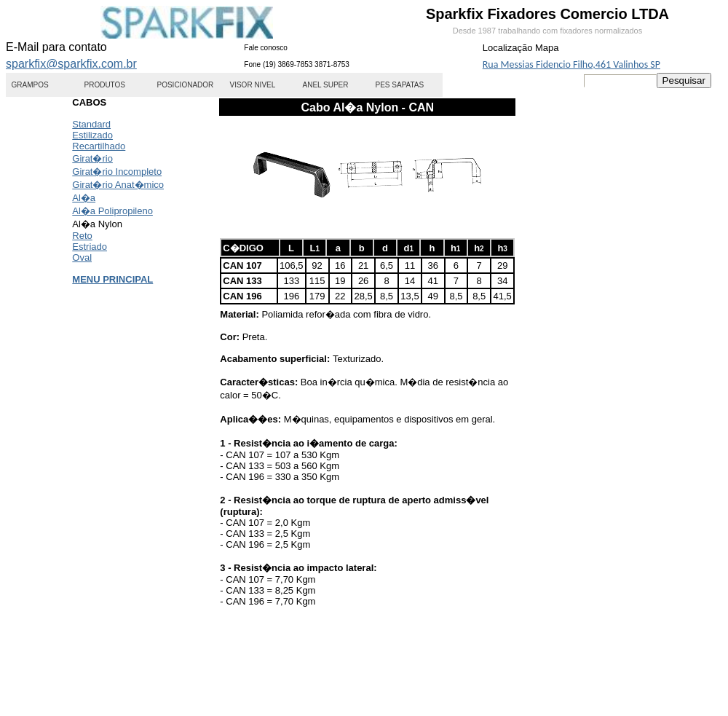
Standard (91, 124)
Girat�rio (92, 158)
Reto (82, 236)
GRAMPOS (30, 85)
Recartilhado (99, 146)
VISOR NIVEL (253, 85)
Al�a (84, 198)
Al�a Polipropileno (112, 211)
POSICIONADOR (186, 85)
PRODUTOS (105, 85)
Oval (82, 257)
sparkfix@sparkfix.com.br (71, 64)
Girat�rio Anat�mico (118, 185)
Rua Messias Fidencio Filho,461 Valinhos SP (571, 64)
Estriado (90, 247)
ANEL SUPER (326, 85)
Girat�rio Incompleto (117, 172)
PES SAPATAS (400, 85)
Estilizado (92, 135)
